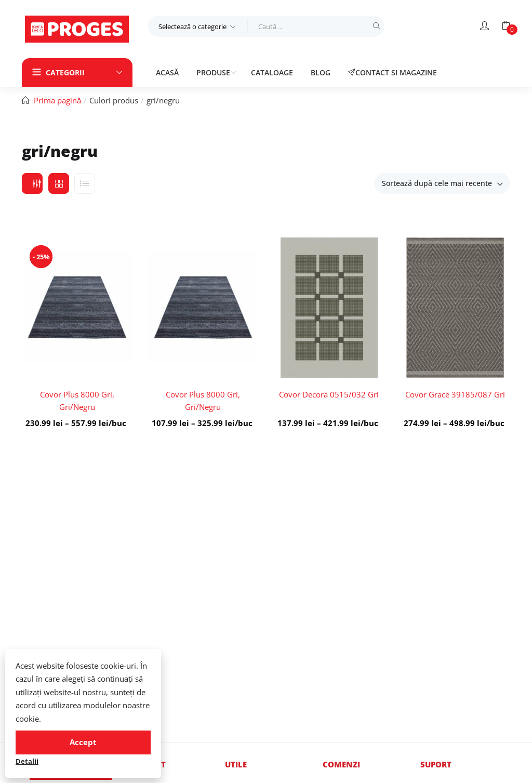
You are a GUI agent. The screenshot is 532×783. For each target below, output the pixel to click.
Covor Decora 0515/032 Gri (329, 394)
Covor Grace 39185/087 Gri (455, 394)
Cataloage (272, 72)
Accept (83, 742)
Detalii (27, 761)
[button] (198, 26)
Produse (214, 72)
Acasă (167, 72)
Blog (321, 72)
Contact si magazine (393, 72)
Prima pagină (57, 100)
